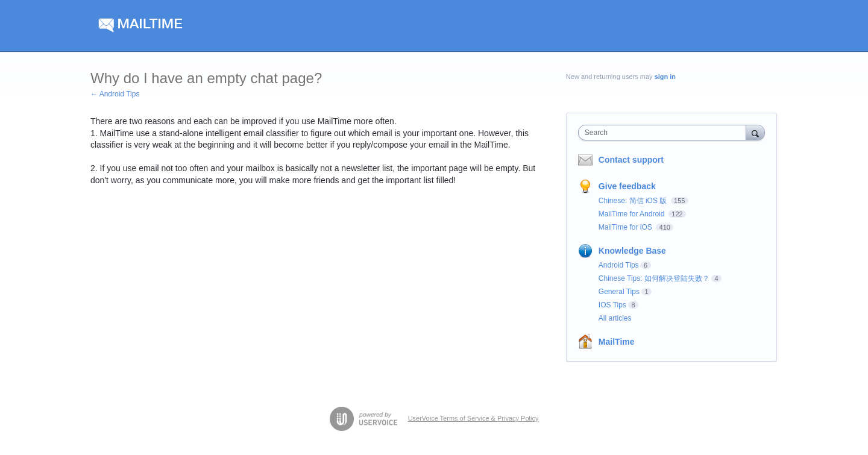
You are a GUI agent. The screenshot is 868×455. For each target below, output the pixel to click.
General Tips (619, 292)
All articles (615, 318)
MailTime (617, 342)
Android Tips (619, 265)
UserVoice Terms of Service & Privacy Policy (473, 418)
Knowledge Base (632, 251)
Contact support (631, 160)
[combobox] (665, 133)
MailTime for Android (633, 214)
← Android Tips (115, 94)
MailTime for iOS (626, 227)
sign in (665, 77)
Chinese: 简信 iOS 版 (634, 201)
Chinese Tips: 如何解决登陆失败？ (654, 278)
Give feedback (627, 186)
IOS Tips (612, 305)
